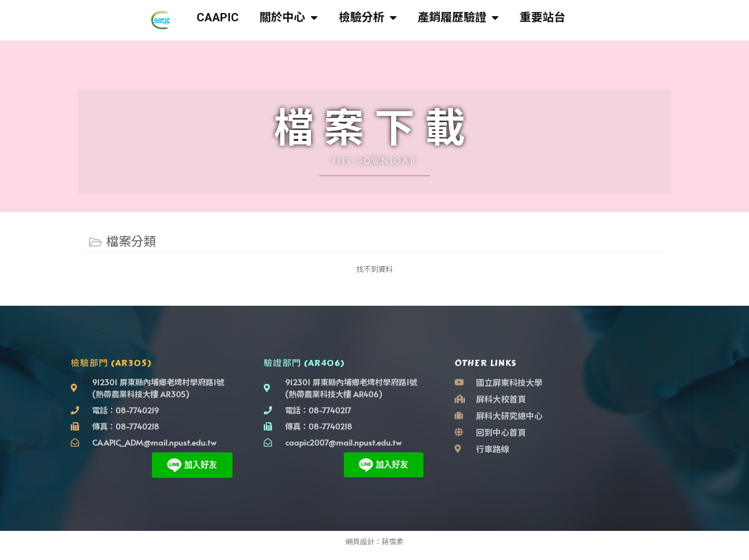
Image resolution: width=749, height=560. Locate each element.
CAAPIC (218, 17)
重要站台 (543, 17)
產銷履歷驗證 (458, 18)
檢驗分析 (368, 18)
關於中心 (289, 18)
